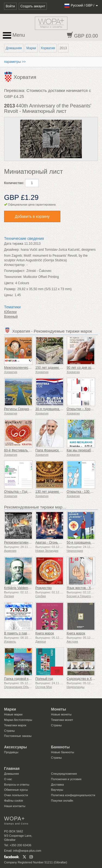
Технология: (13, 277)
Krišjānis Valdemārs (18, 588)
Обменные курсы (16, 790)
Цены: (9, 295)
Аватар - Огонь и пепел (53, 542)
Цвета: (9, 283)
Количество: (14, 183)
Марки (31, 48)
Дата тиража (14, 244)
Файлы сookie (14, 801)
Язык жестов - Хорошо (84, 588)
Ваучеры (57, 790)
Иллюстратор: (15, 265)
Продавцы (11, 752)
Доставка (58, 785)
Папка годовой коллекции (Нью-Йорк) (33, 679)
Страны (9, 731)
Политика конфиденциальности (73, 795)
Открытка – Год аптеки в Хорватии (30, 492)
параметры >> (15, 62)
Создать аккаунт (33, 6)
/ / (81, 5)
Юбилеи (10, 312)
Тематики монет (62, 720)
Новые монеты (61, 714)
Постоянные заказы (18, 736)
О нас (8, 779)
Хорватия (48, 48)
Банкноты (61, 747)
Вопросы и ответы (17, 785)
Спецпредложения (64, 774)
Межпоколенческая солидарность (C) (33, 368)
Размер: (10, 289)
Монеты (59, 709)
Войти (10, 6)
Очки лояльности (16, 795)
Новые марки (13, 714)
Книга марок (45, 633)
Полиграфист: (15, 271)
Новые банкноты (63, 752)
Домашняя (14, 48)
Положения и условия (66, 779)
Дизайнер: (12, 250)
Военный (11, 317)
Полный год (44, 679)
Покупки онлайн (62, 801)
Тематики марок (15, 725)
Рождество (44, 588)
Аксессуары (16, 747)
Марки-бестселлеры (18, 720)
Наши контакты (15, 806)
